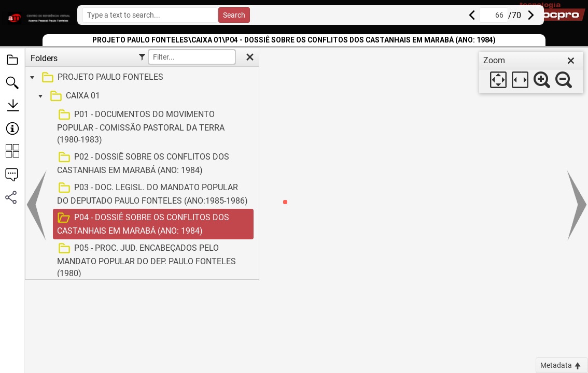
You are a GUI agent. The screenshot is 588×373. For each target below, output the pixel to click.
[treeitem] (141, 78)
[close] (571, 61)
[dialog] (531, 73)
